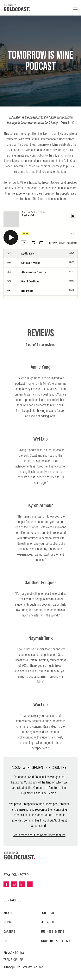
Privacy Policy (14, 953)
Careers (9, 932)
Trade (8, 941)
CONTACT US (12, 900)
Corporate (48, 913)
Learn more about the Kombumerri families (39, 835)
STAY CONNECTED (16, 875)
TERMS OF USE (13, 960)
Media (8, 922)
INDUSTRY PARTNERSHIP (56, 941)
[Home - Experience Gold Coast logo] (17, 8)
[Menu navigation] (75, 8)
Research (47, 922)
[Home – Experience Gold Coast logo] (20, 855)
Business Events (52, 932)
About (8, 913)
